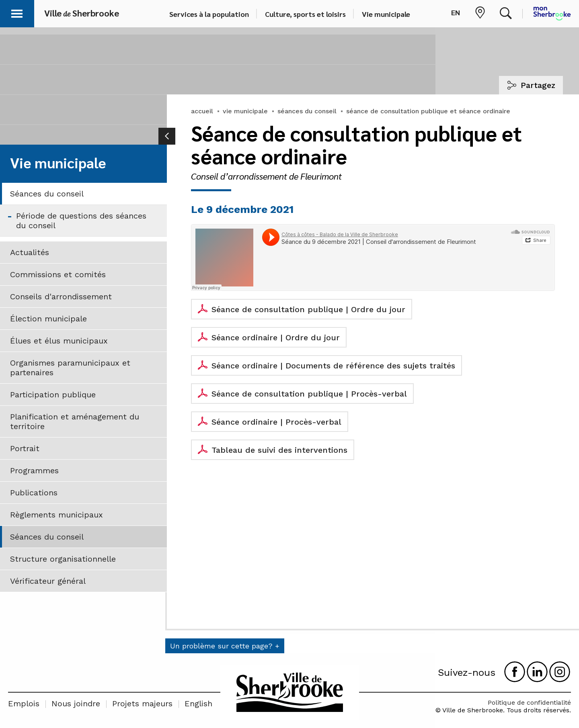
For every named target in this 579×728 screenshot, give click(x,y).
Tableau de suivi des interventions (279, 450)
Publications (34, 493)
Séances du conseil (47, 194)
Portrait (25, 448)
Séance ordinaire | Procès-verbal (276, 422)
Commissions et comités (58, 274)
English (198, 703)
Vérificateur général (48, 581)
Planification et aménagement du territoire (75, 421)
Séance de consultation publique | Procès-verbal (309, 394)
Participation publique (53, 395)
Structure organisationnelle (63, 559)
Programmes (34, 470)
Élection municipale (48, 319)
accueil (202, 111)
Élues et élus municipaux (59, 341)
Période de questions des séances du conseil (81, 221)
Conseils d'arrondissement (61, 297)
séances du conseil (307, 111)
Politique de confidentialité (529, 702)
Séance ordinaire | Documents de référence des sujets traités (333, 366)
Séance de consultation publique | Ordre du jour (308, 309)
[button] (17, 12)
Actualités (30, 252)
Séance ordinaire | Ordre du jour (276, 337)
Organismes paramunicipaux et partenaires (70, 368)
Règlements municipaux (56, 515)
